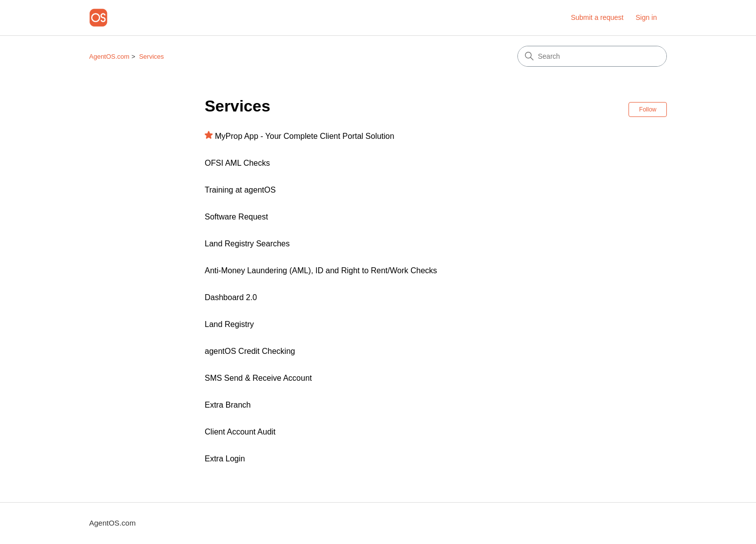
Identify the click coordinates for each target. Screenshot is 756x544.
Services (151, 56)
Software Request (236, 217)
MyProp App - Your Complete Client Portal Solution (304, 136)
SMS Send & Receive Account (258, 378)
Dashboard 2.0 (231, 297)
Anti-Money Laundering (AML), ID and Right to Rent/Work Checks (321, 271)
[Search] (592, 56)
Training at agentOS (240, 190)
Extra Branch (228, 405)
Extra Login (225, 459)
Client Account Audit (240, 432)
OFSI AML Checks (237, 163)
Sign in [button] (646, 17)
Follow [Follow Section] (648, 109)
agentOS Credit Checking (250, 351)
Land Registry (229, 324)
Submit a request (597, 17)
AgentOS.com (109, 56)
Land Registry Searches (247, 244)
